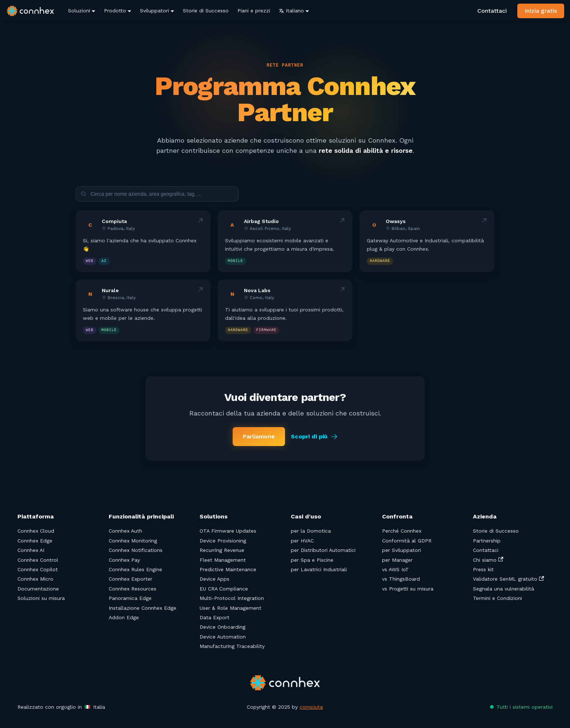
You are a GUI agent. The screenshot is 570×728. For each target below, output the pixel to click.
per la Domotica (311, 531)
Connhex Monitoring (133, 541)
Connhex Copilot (38, 569)
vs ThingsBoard (401, 579)
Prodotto (115, 11)
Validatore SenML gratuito (508, 579)
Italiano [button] (291, 11)
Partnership (487, 541)
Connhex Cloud (36, 531)
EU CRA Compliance (224, 589)
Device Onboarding (222, 627)
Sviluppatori (154, 11)
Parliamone (259, 436)
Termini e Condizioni (497, 598)
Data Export (214, 617)
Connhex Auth (125, 531)
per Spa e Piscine (312, 560)
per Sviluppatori (402, 550)
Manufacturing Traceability (232, 646)
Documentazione (38, 589)
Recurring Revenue (222, 550)
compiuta (311, 707)
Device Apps (214, 579)
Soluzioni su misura (41, 598)
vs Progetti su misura (408, 589)
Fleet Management (223, 560)
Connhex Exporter (131, 579)
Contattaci (492, 11)
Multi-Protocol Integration (232, 598)
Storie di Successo (206, 11)
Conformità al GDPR (407, 541)
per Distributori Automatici (323, 550)
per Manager (397, 560)
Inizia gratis (541, 11)
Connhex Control (38, 560)
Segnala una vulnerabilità (503, 589)
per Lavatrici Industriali (319, 569)
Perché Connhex (402, 531)
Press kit (483, 569)
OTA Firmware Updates (228, 531)
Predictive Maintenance (228, 569)
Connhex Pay (124, 560)
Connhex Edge (35, 541)
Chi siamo (488, 560)
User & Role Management (230, 608)
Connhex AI (31, 550)
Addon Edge (124, 617)
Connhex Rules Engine (135, 569)
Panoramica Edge (130, 598)
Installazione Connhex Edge (142, 608)
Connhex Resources (133, 589)
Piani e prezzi (254, 11)
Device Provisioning (223, 541)
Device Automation (223, 637)
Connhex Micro (35, 579)
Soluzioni (79, 11)
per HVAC (302, 541)
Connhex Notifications (136, 550)
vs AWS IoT (396, 569)
